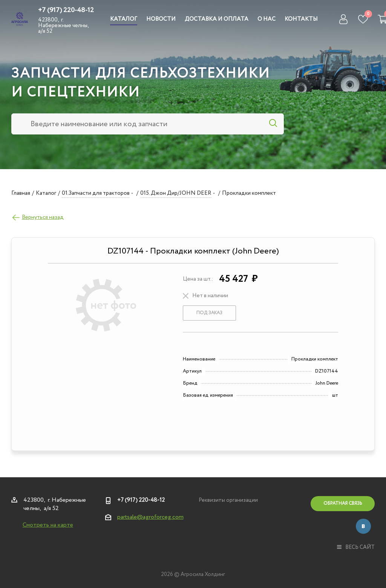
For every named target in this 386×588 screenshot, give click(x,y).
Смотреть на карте (48, 525)
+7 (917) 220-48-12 (66, 10)
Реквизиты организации (228, 500)
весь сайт (356, 547)
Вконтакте (363, 526)
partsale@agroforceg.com (150, 517)
